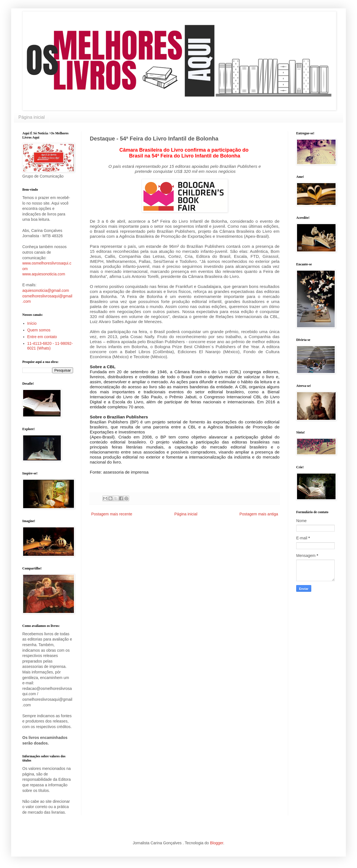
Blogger (217, 843)
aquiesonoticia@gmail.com (46, 290)
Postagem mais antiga (259, 514)
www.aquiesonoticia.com (44, 274)
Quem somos (39, 330)
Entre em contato (42, 337)
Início (32, 323)
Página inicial (32, 117)
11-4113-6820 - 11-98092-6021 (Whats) (50, 346)
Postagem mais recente (112, 514)
